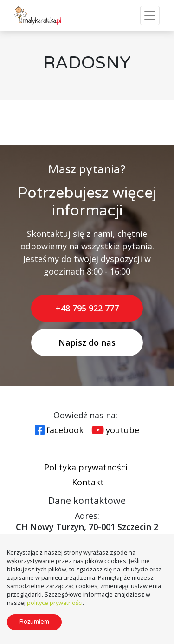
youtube (122, 430)
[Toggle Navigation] (150, 15)
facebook (65, 430)
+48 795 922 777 (87, 308)
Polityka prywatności (86, 467)
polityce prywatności (55, 603)
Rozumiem (34, 622)
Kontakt (88, 482)
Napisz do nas (87, 342)
